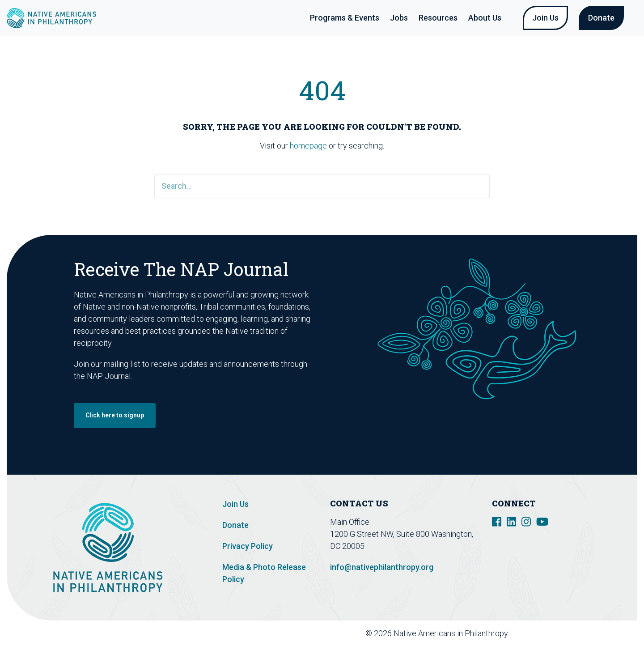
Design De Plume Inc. (591, 633)
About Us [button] (485, 18)
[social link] (497, 521)
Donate (601, 18)
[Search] (322, 187)
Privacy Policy (248, 546)
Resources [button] (438, 18)
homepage (308, 146)
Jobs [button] (399, 18)
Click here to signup (115, 415)
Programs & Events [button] (345, 18)
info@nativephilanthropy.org (382, 567)
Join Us (545, 18)
